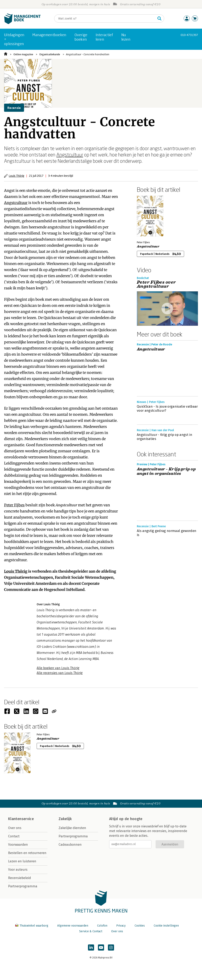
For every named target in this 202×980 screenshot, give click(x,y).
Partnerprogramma (23, 886)
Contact (14, 836)
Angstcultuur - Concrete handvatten (88, 54)
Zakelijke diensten (72, 828)
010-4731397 (189, 35)
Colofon (102, 926)
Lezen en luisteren (22, 861)
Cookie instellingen (166, 926)
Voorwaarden (18, 845)
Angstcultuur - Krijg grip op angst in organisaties (165, 437)
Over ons (15, 828)
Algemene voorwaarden (73, 926)
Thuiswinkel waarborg (32, 926)
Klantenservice (21, 819)
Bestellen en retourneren (27, 853)
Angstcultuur (70, 155)
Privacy (121, 926)
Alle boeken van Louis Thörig (58, 668)
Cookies (140, 926)
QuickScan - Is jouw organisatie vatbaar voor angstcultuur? (167, 409)
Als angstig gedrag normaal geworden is (167, 533)
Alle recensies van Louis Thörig (60, 673)
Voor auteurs (18, 870)
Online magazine (23, 54)
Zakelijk (65, 819)
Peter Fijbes (14, 505)
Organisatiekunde (50, 54)
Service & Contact (91, 931)
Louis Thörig (16, 176)
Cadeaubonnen (70, 845)
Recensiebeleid (20, 878)
